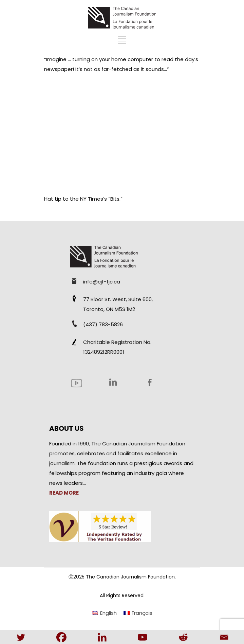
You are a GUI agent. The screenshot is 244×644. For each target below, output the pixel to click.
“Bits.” (115, 199)
